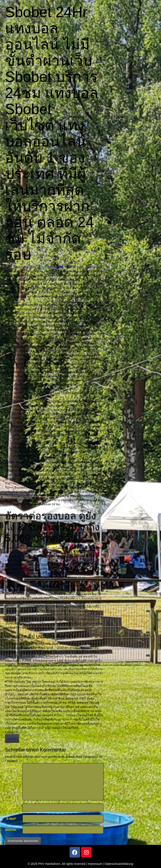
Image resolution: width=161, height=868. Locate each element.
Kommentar (12, 767)
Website (11, 830)
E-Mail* (11, 819)
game (12, 738)
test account (48, 267)
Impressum (95, 864)
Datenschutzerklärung (119, 864)
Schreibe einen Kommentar (80, 267)
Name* (12, 808)
